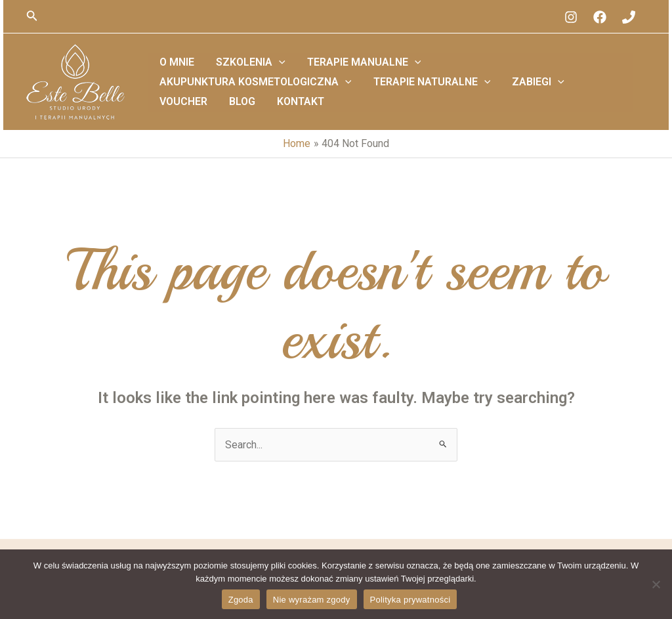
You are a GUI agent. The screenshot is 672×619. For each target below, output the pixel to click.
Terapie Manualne (343, 72)
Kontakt (474, 92)
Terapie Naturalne (214, 92)
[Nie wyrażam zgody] (656, 584)
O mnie (172, 72)
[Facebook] (600, 17)
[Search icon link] (32, 17)
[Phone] (629, 17)
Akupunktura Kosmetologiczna (508, 72)
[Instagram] (571, 17)
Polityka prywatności (410, 600)
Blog (425, 92)
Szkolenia (238, 72)
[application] (266, 72)
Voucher (374, 92)
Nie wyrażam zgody (312, 600)
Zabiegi (312, 92)
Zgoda (241, 600)
